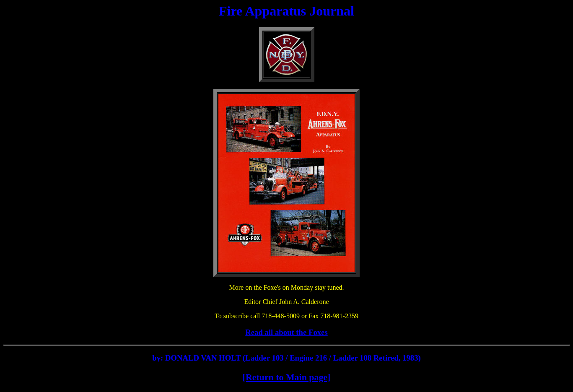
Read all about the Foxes (286, 332)
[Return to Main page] (287, 377)
